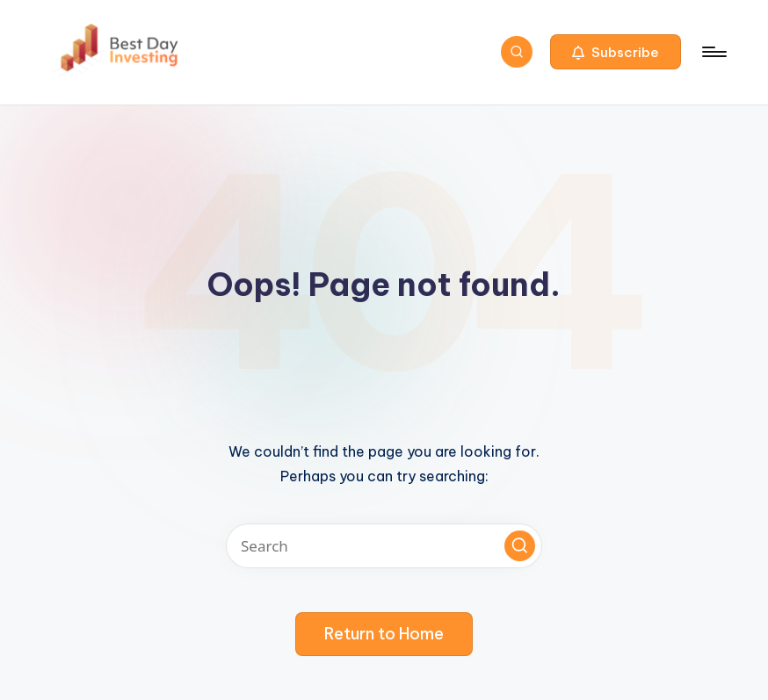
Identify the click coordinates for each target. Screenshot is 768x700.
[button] (616, 52)
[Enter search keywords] (384, 546)
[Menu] (713, 52)
